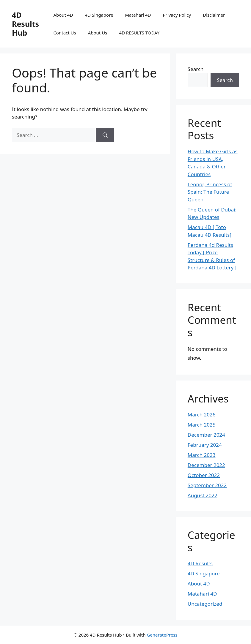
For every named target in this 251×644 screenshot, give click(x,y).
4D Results (200, 563)
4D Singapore (99, 15)
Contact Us (65, 33)
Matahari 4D (138, 15)
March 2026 (202, 415)
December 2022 (206, 465)
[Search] (105, 135)
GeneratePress (162, 635)
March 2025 (202, 425)
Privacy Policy (177, 15)
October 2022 (204, 475)
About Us (98, 33)
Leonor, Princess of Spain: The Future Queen (210, 192)
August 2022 (203, 495)
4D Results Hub (25, 24)
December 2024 (206, 435)
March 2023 (202, 455)
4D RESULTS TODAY (139, 33)
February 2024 (205, 445)
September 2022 (207, 485)
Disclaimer (214, 15)
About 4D (63, 15)
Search (196, 69)
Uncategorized (205, 604)
